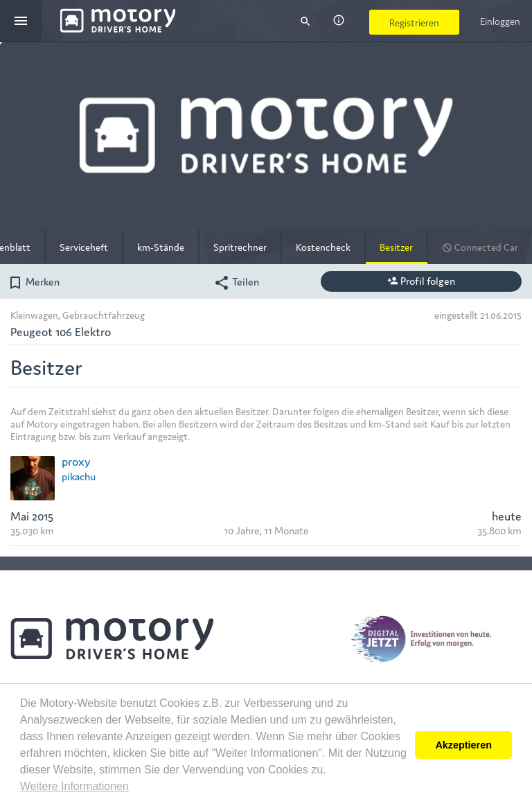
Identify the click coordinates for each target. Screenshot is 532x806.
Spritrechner (240, 247)
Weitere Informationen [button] (74, 786)
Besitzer (396, 247)
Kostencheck (323, 247)
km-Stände (161, 247)
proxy (76, 461)
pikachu (79, 476)
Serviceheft (84, 247)
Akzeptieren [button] (463, 745)
